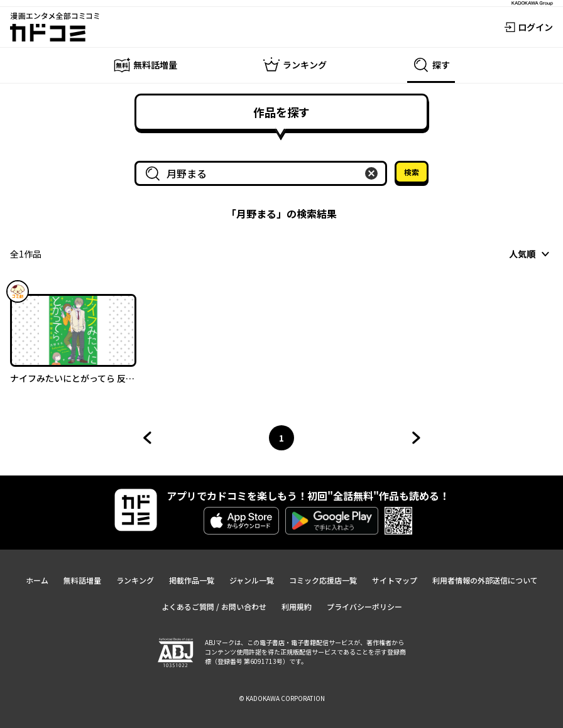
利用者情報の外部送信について (485, 580)
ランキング (135, 580)
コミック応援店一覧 (323, 580)
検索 (412, 172)
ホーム (37, 580)
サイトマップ (395, 580)
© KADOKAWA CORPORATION (282, 698)
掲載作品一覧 (192, 580)
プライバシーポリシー (364, 606)
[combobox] (263, 173)
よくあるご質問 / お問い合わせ (214, 606)
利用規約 (297, 606)
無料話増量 (82, 580)
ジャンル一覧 (252, 580)
